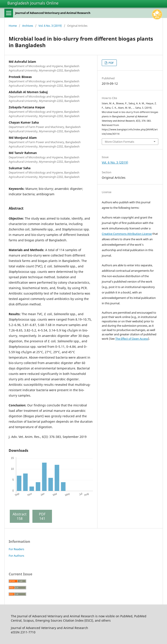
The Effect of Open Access (132, 339)
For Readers (16, 549)
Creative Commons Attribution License (127, 234)
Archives (28, 26)
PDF (111, 63)
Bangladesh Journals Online (33, 3)
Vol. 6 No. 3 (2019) (50, 26)
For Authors (16, 556)
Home (13, 26)
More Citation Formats (119, 142)
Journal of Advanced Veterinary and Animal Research (53, 13)
